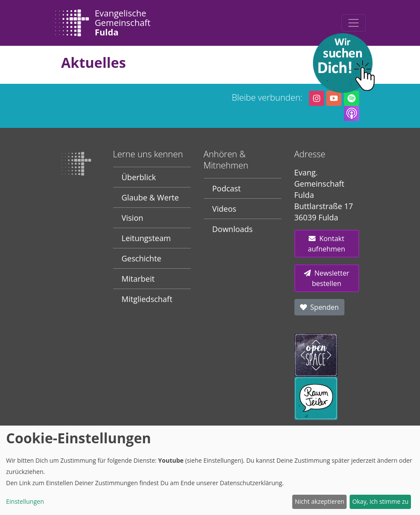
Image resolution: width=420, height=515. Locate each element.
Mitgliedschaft (147, 299)
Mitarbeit (138, 279)
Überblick (139, 177)
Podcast (227, 188)
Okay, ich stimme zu (381, 501)
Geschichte (142, 258)
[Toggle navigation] (354, 23)
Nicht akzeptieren (320, 501)
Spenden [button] (319, 307)
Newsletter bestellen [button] (327, 278)
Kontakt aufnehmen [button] (326, 244)
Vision (133, 218)
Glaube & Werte (150, 197)
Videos (224, 209)
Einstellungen (25, 501)
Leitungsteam (146, 238)
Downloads (233, 229)
